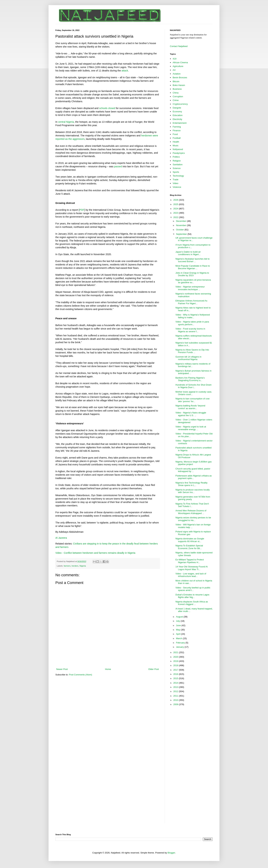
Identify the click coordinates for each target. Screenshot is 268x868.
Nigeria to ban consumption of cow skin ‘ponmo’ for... (192, 400)
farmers (67, 566)
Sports (176, 172)
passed (118, 166)
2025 (176, 204)
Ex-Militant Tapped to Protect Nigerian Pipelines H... (190, 561)
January (180, 647)
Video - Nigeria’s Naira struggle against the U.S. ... (191, 414)
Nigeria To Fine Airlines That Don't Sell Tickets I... (192, 505)
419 (175, 59)
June (179, 625)
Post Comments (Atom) (81, 675)
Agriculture (178, 66)
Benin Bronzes (180, 78)
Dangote (177, 108)
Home (108, 669)
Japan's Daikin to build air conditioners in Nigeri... (188, 253)
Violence (177, 187)
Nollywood (178, 149)
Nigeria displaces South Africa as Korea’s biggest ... (192, 603)
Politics (176, 157)
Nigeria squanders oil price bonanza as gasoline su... (193, 281)
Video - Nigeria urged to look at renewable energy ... (191, 428)
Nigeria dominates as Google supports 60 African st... (190, 540)
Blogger (171, 853)
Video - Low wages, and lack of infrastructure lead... (191, 575)
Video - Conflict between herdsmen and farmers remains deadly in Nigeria (95, 553)
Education (178, 115)
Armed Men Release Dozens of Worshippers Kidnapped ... (191, 512)
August (180, 617)
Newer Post (62, 669)
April (179, 634)
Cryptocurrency (180, 104)
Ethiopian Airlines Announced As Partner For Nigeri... (191, 302)
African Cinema (180, 62)
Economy (177, 112)
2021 (176, 652)
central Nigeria (66, 122)
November (182, 225)
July (178, 621)
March (179, 638)
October (180, 230)
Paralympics (179, 153)
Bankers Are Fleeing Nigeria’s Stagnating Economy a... (190, 379)
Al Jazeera (61, 538)
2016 (176, 674)
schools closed (107, 108)
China (176, 93)
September (182, 234)
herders (75, 566)
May (178, 630)
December (182, 221)
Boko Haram (179, 85)
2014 (176, 683)
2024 (176, 209)
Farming (177, 127)
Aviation (177, 74)
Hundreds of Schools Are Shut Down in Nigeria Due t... (193, 386)
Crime (176, 100)
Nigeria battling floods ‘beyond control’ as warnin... (190, 407)
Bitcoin (176, 81)
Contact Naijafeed (179, 46)
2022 (176, 217)
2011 (176, 696)
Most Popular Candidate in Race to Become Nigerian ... (193, 267)
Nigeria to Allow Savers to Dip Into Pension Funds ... (192, 351)
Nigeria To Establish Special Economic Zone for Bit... (189, 547)
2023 (176, 213)
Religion (177, 161)
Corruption (178, 96)
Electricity (177, 119)
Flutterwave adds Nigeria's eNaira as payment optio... (193, 477)
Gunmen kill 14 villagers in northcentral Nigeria (188, 358)
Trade (175, 180)
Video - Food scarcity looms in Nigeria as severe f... (190, 330)
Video (175, 183)
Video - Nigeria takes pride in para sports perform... (192, 323)
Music (176, 146)
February (181, 643)
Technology (178, 176)
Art (174, 70)
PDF (82, 210)
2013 (176, 687)
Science (177, 168)
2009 (176, 704)
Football (177, 138)
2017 (176, 670)
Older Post (154, 669)
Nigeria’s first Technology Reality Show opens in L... (191, 484)
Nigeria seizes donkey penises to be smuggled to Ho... (193, 519)
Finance (177, 130)
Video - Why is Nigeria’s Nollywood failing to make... (193, 316)
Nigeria (83, 566)
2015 (176, 678)
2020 (176, 657)
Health (176, 142)
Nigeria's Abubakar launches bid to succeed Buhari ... (192, 260)
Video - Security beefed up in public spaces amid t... (193, 589)
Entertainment (180, 123)
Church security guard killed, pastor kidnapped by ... (193, 470)
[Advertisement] (184, 763)
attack (125, 71)
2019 (176, 661)
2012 (176, 691)
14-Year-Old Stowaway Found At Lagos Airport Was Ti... (191, 568)
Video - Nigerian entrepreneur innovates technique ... (190, 288)
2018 (176, 665)
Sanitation (178, 164)
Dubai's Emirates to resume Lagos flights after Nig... (192, 596)
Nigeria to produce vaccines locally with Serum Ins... (192, 491)
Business (177, 89)
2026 (176, 200)
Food (175, 134)
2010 (176, 700)
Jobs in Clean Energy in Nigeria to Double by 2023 (192, 274)
